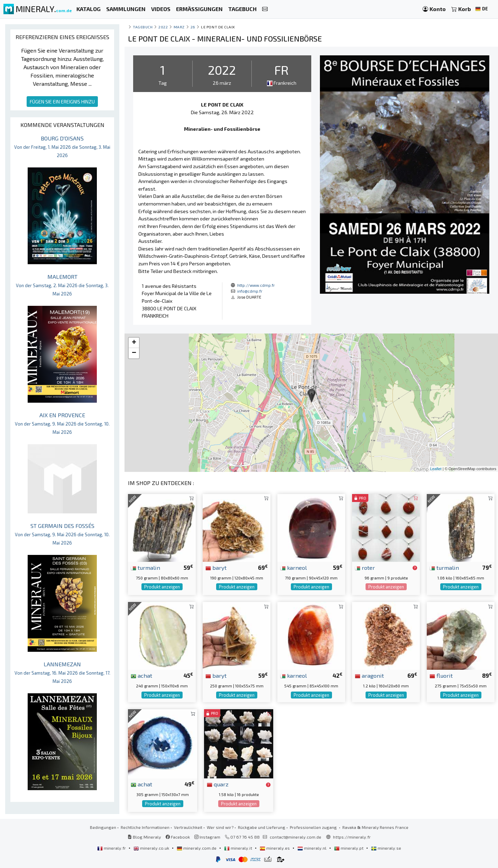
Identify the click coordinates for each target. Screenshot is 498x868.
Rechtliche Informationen (145, 827)
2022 (163, 27)
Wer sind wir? (220, 827)
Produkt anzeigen (162, 587)
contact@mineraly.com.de (296, 837)
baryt (216, 567)
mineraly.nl (312, 848)
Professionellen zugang (314, 827)
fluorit (441, 675)
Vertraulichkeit (188, 827)
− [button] (134, 353)
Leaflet (436, 469)
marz (179, 27)
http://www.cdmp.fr (256, 285)
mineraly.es (275, 848)
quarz (218, 784)
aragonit (369, 675)
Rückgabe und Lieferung (262, 827)
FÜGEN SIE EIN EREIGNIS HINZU (62, 102)
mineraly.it (239, 848)
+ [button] (134, 343)
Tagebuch (143, 27)
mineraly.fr (112, 848)
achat (141, 675)
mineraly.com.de (197, 848)
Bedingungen (103, 827)
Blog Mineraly (144, 837)
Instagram (207, 837)
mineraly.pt (349, 848)
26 (193, 27)
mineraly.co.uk (152, 848)
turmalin (145, 567)
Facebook (178, 837)
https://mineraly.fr (352, 837)
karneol (293, 567)
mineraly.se (386, 848)
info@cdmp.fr (250, 291)
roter (365, 567)
